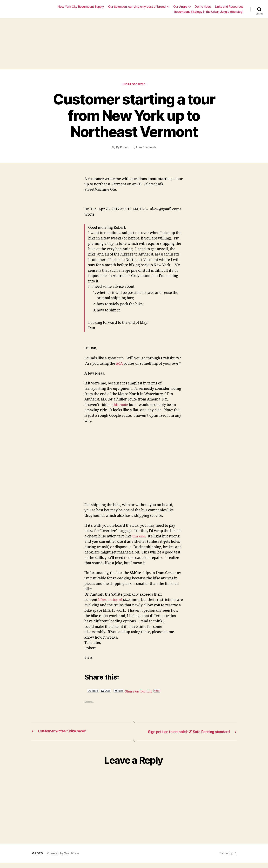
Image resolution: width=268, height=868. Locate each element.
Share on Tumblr (150, 691)
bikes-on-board (111, 600)
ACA (120, 364)
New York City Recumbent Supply (81, 7)
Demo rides (203, 7)
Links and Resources (229, 7)
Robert (124, 148)
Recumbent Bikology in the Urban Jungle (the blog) (209, 12)
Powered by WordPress (63, 858)
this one (139, 537)
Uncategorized (134, 85)
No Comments (148, 148)
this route (121, 405)
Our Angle (180, 7)
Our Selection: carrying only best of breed (137, 7)
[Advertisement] (134, 44)
